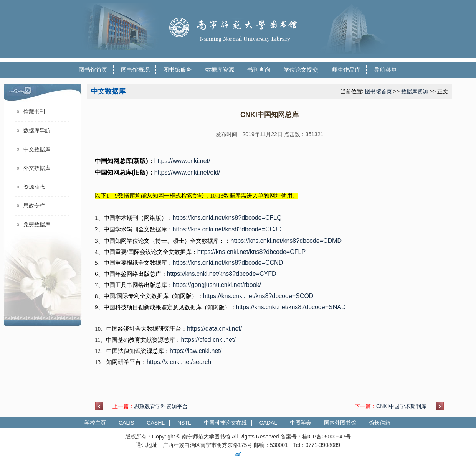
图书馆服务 (178, 70)
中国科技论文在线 (225, 423)
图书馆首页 (93, 70)
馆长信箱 (380, 423)
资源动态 (34, 187)
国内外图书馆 (340, 423)
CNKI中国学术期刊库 (401, 406)
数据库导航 (37, 131)
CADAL (269, 423)
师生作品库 (346, 70)
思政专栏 (34, 206)
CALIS (126, 423)
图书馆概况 (135, 70)
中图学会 (301, 423)
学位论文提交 (301, 70)
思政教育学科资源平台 (161, 406)
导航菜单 (385, 70)
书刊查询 (259, 70)
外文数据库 (37, 168)
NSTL (184, 423)
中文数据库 (37, 149)
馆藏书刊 (34, 112)
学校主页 (95, 423)
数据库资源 (220, 70)
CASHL (156, 423)
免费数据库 (37, 225)
